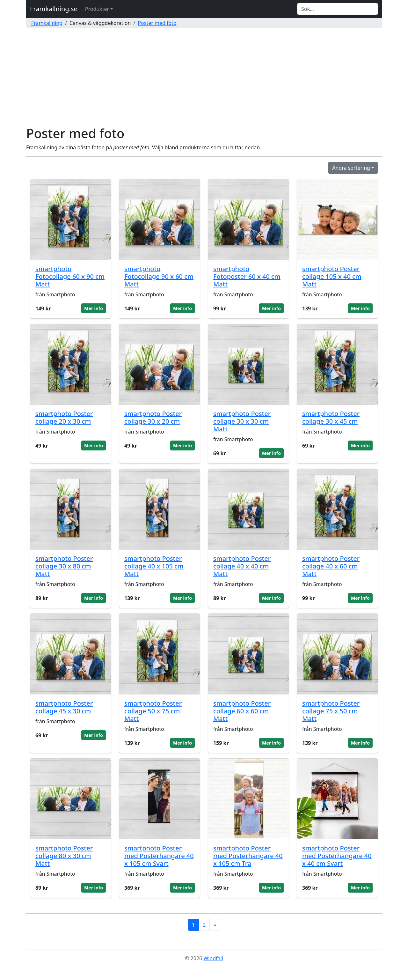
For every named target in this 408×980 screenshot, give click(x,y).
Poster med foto (157, 23)
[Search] (338, 9)
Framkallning (47, 23)
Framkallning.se (54, 9)
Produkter (97, 9)
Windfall (213, 958)
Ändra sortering (351, 168)
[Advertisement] (204, 78)
